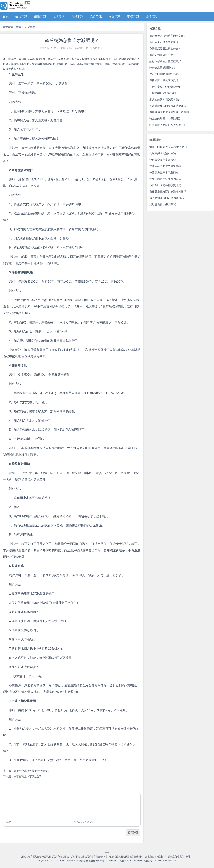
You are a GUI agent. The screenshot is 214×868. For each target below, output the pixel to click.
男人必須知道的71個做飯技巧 (167, 198)
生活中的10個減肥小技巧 (164, 74)
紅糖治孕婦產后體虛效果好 (165, 61)
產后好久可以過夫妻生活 (164, 42)
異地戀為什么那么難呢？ (164, 204)
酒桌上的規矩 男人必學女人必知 (168, 147)
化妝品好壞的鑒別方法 (163, 153)
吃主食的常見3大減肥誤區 (165, 119)
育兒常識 (77, 16)
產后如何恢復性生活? (162, 55)
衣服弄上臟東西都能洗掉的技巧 (168, 192)
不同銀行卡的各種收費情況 (165, 185)
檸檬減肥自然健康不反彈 (164, 80)
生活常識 (21, 16)
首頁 (6, 16)
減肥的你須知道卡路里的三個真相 (169, 112)
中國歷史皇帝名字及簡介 (164, 172)
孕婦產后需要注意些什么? (165, 49)
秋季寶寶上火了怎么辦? (27, 776)
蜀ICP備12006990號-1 (107, 861)
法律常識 (151, 16)
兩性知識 (114, 16)
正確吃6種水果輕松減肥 (163, 93)
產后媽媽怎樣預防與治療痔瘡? (167, 36)
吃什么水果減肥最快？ (163, 68)
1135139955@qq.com (166, 861)
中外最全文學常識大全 (163, 160)
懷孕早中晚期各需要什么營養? (31, 771)
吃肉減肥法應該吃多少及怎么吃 (168, 125)
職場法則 (59, 16)
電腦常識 (133, 16)
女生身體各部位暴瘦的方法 (165, 179)
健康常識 (40, 16)
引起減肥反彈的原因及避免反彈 (168, 106)
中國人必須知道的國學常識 (165, 166)
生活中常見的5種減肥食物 (165, 87)
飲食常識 (96, 16)
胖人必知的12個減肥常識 (164, 99)
